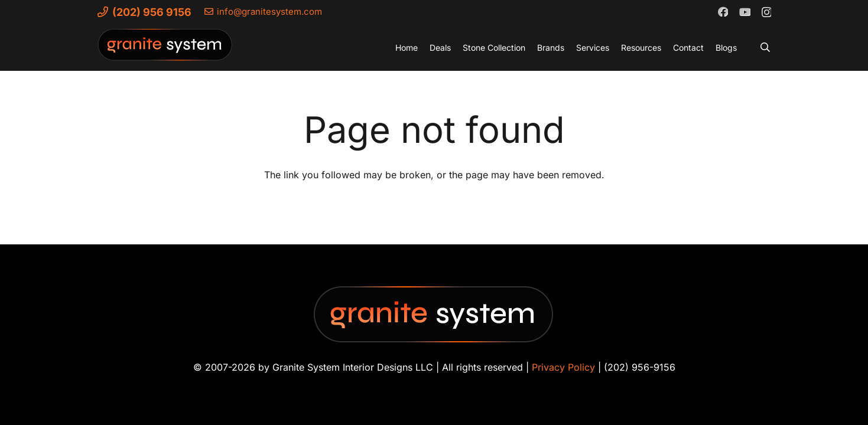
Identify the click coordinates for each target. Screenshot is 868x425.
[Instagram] (766, 12)
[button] (765, 47)
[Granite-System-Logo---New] (165, 50)
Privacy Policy (563, 367)
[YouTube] (745, 11)
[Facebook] (723, 11)
